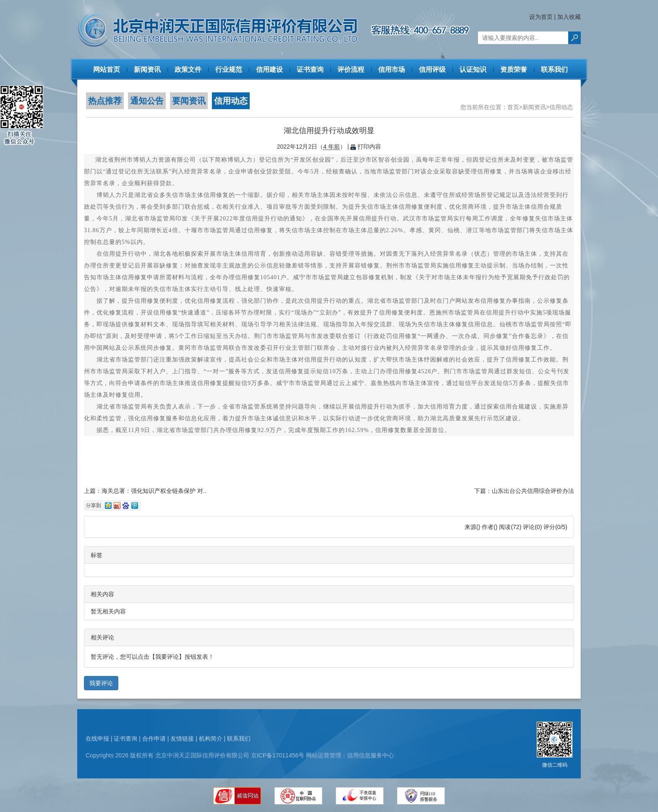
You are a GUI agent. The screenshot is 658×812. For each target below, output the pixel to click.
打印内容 (366, 147)
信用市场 (392, 69)
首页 (513, 107)
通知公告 (147, 101)
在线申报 (97, 739)
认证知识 (473, 69)
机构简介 (211, 739)
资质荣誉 (514, 69)
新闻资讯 (147, 69)
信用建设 (269, 69)
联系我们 (554, 69)
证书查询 (310, 69)
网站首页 (107, 69)
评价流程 (351, 69)
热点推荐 (105, 101)
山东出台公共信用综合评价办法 (533, 491)
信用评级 (432, 69)
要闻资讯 (189, 101)
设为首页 (541, 17)
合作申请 (154, 739)
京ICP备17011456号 (278, 755)
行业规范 (229, 69)
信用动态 (231, 101)
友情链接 (182, 739)
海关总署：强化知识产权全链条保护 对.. (154, 491)
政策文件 (188, 69)
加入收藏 (569, 17)
